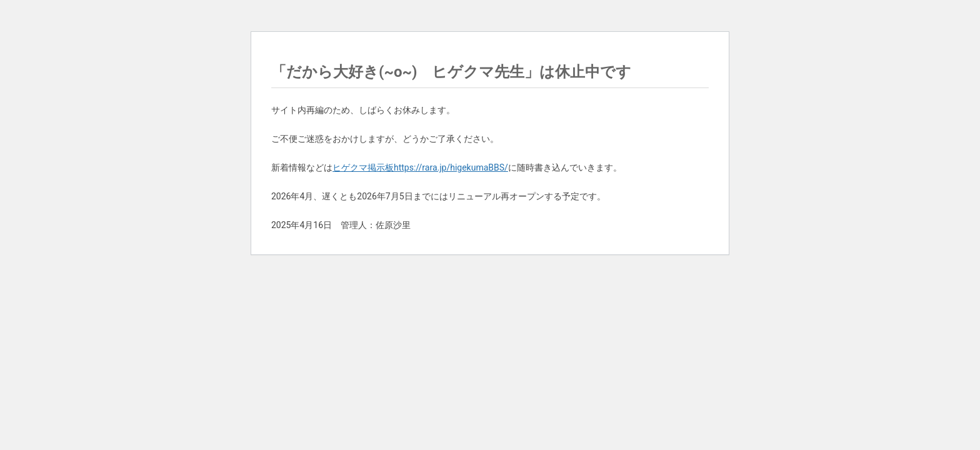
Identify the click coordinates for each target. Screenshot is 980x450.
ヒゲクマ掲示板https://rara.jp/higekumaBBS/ (420, 167)
